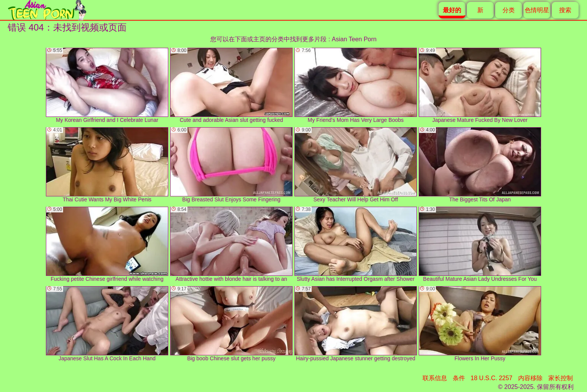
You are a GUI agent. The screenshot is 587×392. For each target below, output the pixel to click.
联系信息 (435, 378)
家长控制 (561, 378)
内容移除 (530, 378)
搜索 (565, 10)
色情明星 (537, 10)
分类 (509, 10)
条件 (459, 378)
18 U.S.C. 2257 (492, 378)
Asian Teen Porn (354, 39)
